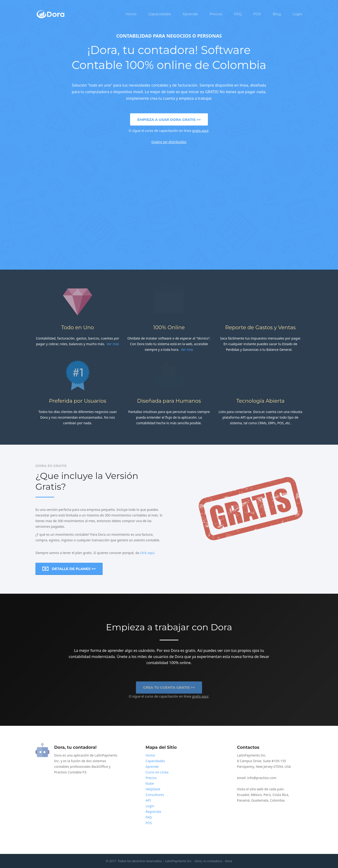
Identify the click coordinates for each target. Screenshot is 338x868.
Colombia (277, 800)
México (256, 795)
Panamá (243, 800)
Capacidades (160, 14)
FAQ (238, 14)
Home (131, 14)
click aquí (147, 553)
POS (257, 14)
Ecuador (243, 795)
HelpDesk (153, 789)
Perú (267, 795)
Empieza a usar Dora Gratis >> (169, 119)
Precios (216, 14)
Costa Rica (280, 795)
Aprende (190, 14)
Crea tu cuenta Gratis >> (169, 689)
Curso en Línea (157, 772)
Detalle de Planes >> (69, 569)
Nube (150, 783)
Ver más (113, 344)
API (148, 800)
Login (298, 14)
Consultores (155, 795)
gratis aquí (200, 130)
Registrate (153, 812)
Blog (277, 14)
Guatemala (260, 800)
